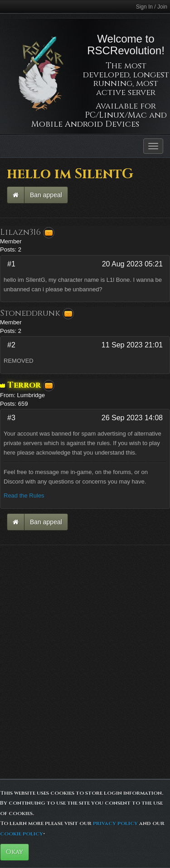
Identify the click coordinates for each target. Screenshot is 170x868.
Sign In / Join (152, 7)
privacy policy (115, 823)
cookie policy (22, 834)
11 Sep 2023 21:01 (132, 345)
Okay (15, 852)
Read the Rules (24, 496)
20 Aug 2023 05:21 (132, 264)
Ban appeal (46, 195)
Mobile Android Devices (85, 124)
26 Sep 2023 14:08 (132, 418)
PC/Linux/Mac (116, 115)
